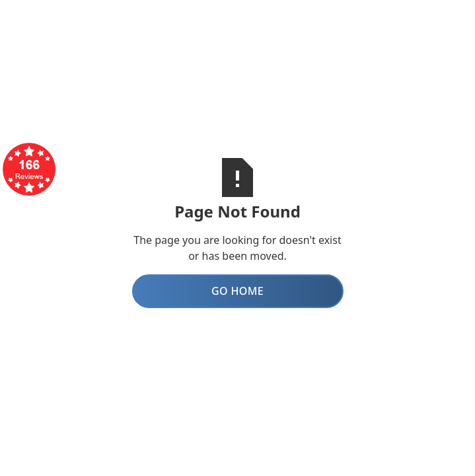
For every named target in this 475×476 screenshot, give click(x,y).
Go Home (237, 291)
